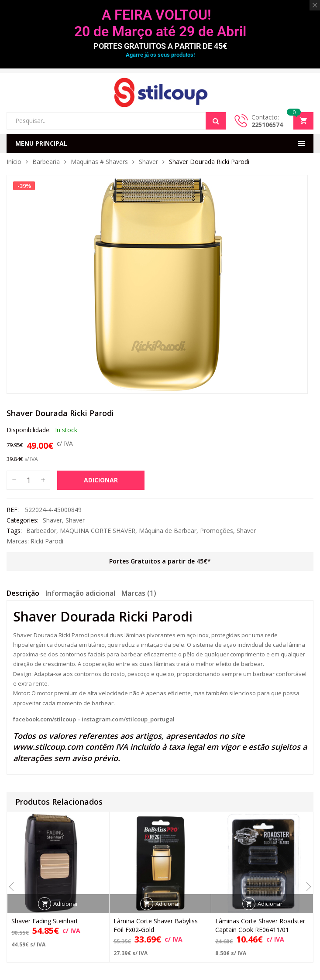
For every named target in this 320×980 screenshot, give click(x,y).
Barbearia (46, 162)
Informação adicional (80, 593)
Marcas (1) (139, 593)
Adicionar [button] (66, 904)
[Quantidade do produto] (28, 480)
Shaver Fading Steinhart (45, 921)
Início (14, 162)
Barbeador (41, 531)
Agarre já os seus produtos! (160, 55)
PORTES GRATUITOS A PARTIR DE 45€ (160, 46)
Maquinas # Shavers (99, 162)
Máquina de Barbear (168, 531)
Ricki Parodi (47, 541)
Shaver (148, 162)
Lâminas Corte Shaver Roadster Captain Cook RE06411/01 (260, 925)
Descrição (23, 593)
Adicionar (101, 480)
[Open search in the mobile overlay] (116, 121)
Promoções (217, 531)
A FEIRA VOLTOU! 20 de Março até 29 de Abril (160, 23)
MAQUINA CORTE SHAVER (98, 531)
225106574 (267, 125)
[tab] (23, 594)
